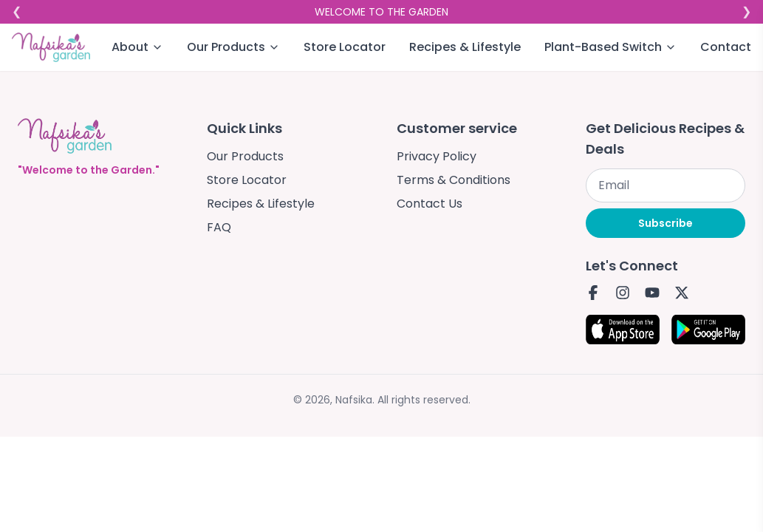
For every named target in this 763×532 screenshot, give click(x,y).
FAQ (219, 227)
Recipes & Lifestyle (465, 47)
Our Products (245, 156)
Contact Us (430, 204)
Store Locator (345, 47)
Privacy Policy (437, 156)
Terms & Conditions (454, 180)
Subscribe (666, 223)
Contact (726, 47)
